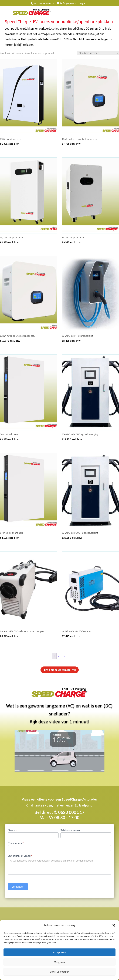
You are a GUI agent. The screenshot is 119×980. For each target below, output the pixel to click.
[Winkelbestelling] (98, 53)
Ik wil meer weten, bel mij (60, 670)
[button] (114, 925)
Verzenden (18, 887)
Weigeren (60, 962)
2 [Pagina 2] (59, 656)
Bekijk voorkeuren (59, 972)
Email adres (16, 843)
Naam (12, 830)
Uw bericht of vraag (20, 856)
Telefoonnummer (70, 830)
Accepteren (59, 952)
